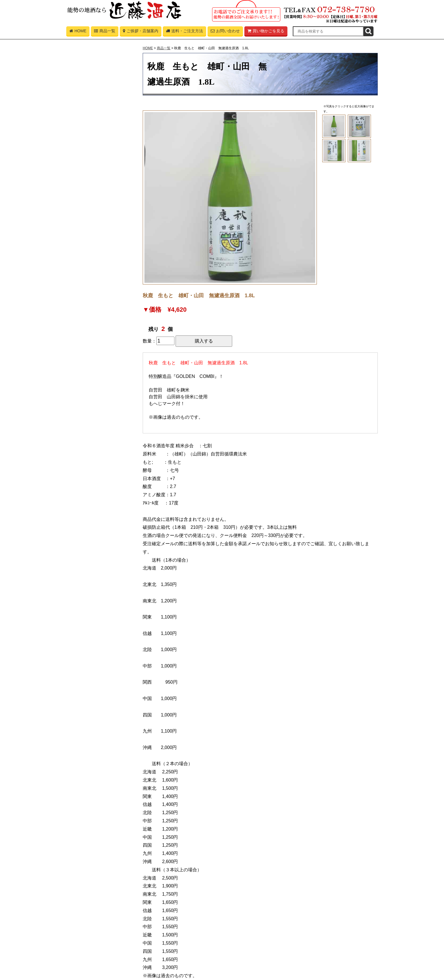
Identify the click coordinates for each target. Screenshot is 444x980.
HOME (78, 32)
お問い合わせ (225, 32)
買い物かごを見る (266, 32)
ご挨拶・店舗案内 (141, 32)
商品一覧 (105, 32)
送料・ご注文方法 (184, 32)
